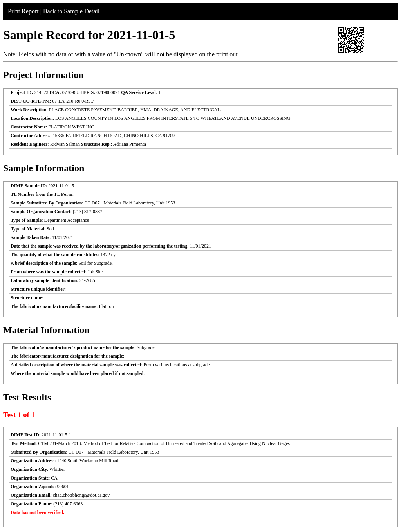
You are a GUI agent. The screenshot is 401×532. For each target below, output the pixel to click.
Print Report (23, 11)
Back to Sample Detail (71, 11)
